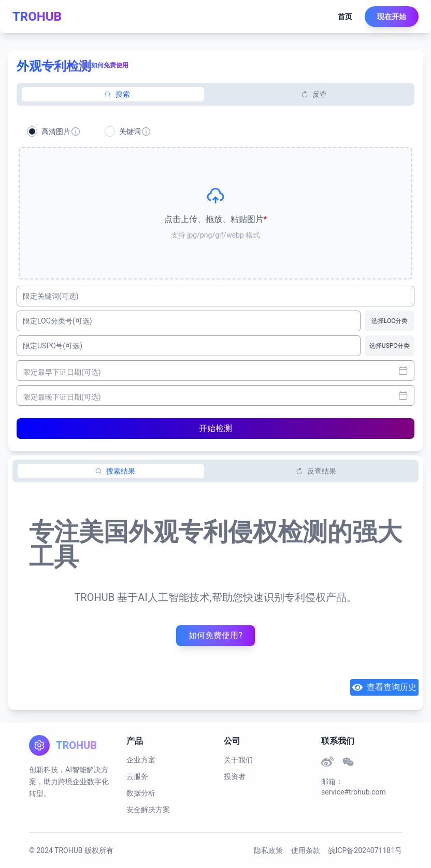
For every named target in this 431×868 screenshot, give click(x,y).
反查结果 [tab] (316, 471)
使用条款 (306, 850)
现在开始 (392, 17)
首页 (345, 17)
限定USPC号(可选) (53, 346)
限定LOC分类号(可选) (58, 321)
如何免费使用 (110, 65)
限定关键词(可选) (51, 296)
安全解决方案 (148, 810)
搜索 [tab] (117, 94)
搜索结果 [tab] (115, 471)
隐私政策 (268, 850)
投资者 (235, 776)
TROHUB (37, 17)
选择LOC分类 (390, 321)
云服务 (137, 776)
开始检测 (215, 428)
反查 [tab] (314, 94)
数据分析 (141, 793)
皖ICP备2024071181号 (365, 850)
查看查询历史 (384, 687)
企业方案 (141, 760)
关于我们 (238, 760)
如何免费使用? (215, 635)
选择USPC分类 (390, 346)
